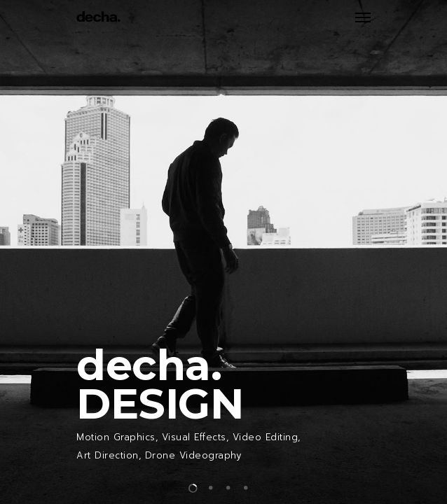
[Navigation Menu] (363, 17)
